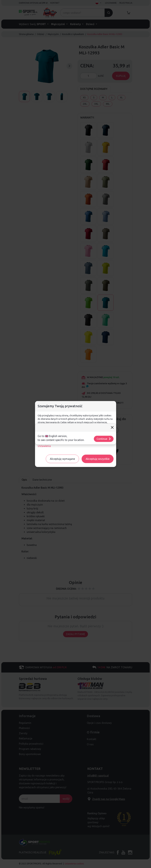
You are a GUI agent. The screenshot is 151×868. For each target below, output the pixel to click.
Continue (104, 439)
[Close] (112, 427)
